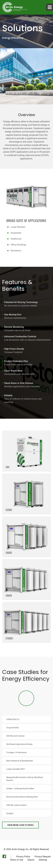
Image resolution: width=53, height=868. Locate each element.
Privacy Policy (23, 857)
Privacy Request (43, 857)
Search (31, 860)
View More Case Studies (20, 825)
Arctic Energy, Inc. (20, 849)
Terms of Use (16, 860)
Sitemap (43, 860)
